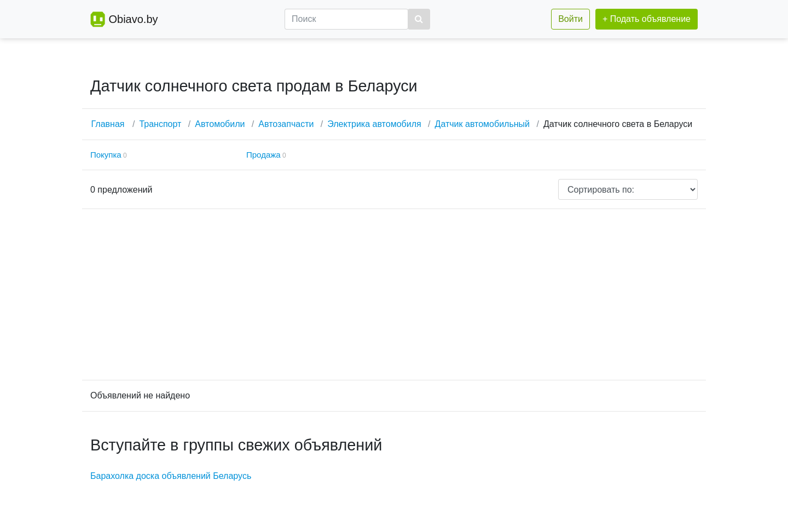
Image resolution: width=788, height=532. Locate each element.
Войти (570, 19)
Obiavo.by (133, 19)
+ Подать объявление (647, 19)
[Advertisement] (394, 294)
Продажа (263, 155)
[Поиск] (346, 19)
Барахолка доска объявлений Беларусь (171, 476)
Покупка (106, 155)
